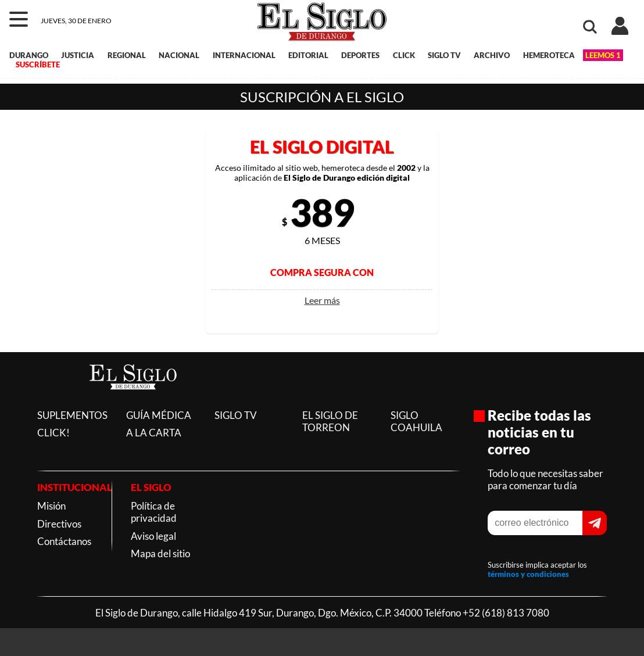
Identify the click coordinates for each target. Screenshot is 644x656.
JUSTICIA (78, 55)
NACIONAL (179, 55)
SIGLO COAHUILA (416, 421)
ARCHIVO (492, 55)
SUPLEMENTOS (72, 415)
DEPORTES (360, 55)
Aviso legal (153, 536)
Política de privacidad (154, 512)
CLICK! (53, 433)
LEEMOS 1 (603, 55)
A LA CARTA (154, 433)
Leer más (322, 300)
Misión (51, 506)
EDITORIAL (308, 55)
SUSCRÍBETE (38, 64)
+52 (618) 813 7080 (506, 613)
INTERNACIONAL (244, 55)
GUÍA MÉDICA (159, 415)
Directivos (59, 524)
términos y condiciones (528, 574)
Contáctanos (64, 541)
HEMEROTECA (549, 55)
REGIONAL (127, 55)
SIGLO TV (444, 55)
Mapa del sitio (160, 553)
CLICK (404, 55)
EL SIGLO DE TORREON (330, 421)
